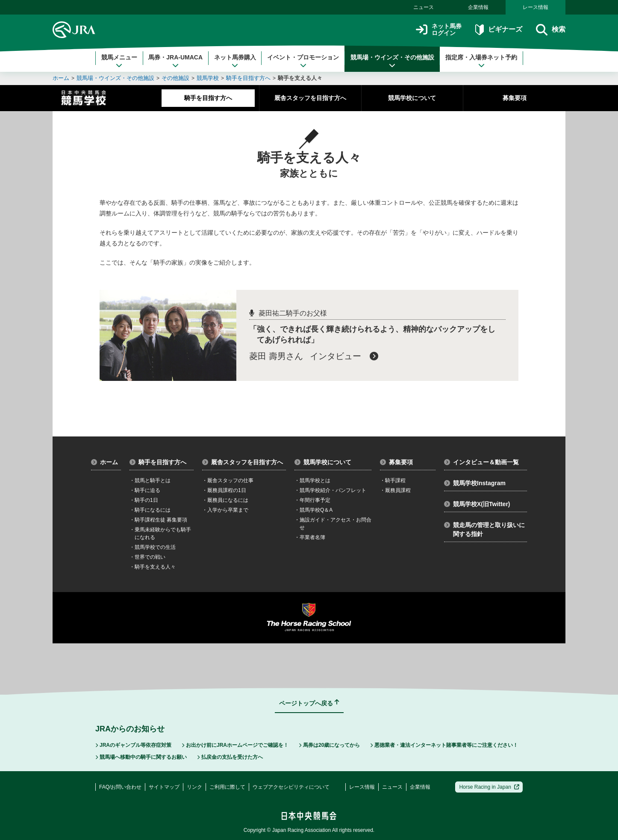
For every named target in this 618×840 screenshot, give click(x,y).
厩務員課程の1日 (224, 490)
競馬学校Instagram (475, 483)
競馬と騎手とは (150, 480)
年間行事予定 (312, 500)
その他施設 (175, 78)
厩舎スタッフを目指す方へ (310, 98)
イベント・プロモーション (303, 61)
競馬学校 (208, 78)
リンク (194, 787)
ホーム (61, 78)
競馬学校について (412, 98)
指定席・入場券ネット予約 (481, 61)
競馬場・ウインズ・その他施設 (392, 61)
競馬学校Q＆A (313, 510)
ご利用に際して (227, 787)
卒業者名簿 (310, 537)
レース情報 (536, 7)
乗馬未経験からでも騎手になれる (160, 533)
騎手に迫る (145, 490)
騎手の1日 (144, 500)
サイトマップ (164, 787)
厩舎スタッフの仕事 (228, 480)
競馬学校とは (312, 480)
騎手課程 (393, 480)
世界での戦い (147, 557)
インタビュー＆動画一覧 (481, 462)
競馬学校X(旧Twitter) (477, 504)
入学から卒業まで (225, 510)
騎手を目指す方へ (248, 78)
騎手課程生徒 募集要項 (158, 520)
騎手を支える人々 (300, 78)
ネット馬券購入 (235, 61)
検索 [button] (551, 30)
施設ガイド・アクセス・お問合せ (333, 524)
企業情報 (478, 7)
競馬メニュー (119, 61)
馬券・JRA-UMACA (175, 61)
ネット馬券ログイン (439, 30)
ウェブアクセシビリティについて (291, 787)
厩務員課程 (395, 490)
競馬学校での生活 (153, 547)
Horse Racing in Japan (489, 787)
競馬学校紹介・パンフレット (330, 490)
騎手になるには (150, 510)
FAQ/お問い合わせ (120, 787)
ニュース (424, 7)
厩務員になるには (225, 500)
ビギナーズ (499, 30)
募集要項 (515, 98)
